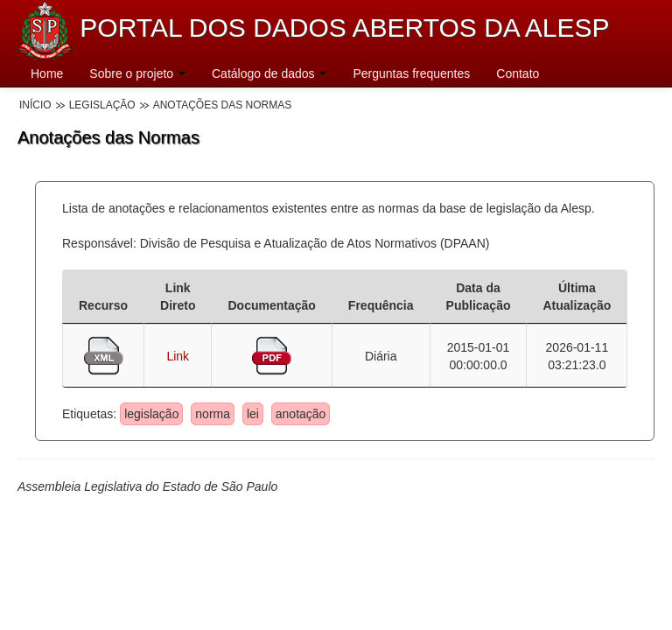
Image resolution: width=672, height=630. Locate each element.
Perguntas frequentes (411, 73)
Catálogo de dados (269, 73)
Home (47, 73)
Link (178, 356)
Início (35, 105)
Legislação (102, 105)
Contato (518, 73)
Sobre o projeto (137, 73)
